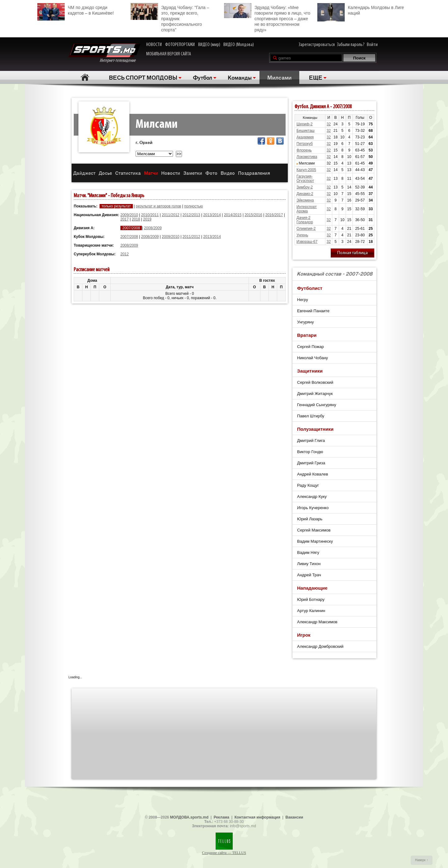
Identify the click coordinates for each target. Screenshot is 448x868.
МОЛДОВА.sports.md (189, 817)
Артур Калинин (311, 611)
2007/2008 (129, 237)
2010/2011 (150, 215)
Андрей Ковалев (313, 474)
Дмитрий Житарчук (315, 394)
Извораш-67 (307, 242)
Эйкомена (305, 200)
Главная (85, 77)
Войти (372, 45)
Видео (228, 173)
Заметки (193, 173)
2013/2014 (212, 215)
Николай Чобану (313, 358)
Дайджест (84, 173)
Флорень (304, 150)
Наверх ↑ (422, 860)
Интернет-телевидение (104, 53)
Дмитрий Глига (311, 441)
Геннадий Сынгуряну (317, 405)
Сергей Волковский (315, 382)
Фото (211, 173)
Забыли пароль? (351, 45)
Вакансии (294, 817)
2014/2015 (233, 215)
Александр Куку (312, 497)
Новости (171, 173)
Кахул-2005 (306, 170)
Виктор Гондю (310, 452)
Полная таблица (352, 253)
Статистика (128, 173)
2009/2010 (129, 215)
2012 (125, 254)
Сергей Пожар (310, 347)
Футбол (203, 77)
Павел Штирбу (311, 416)
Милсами (279, 77)
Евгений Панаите (313, 311)
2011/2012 (171, 215)
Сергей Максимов (314, 530)
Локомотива (307, 157)
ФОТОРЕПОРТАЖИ (180, 45)
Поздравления (254, 173)
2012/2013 (191, 215)
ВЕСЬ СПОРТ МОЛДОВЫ (143, 77)
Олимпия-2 (306, 229)
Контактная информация (257, 817)
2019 (147, 219)
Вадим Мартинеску (315, 541)
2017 (125, 219)
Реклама (222, 817)
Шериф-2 (305, 124)
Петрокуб (305, 144)
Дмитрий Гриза (311, 463)
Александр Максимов (317, 622)
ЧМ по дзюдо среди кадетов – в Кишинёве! (76, 9)
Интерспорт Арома (307, 209)
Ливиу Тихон (309, 564)
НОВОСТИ (154, 45)
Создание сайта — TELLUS (224, 853)
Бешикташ (306, 131)
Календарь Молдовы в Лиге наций (361, 9)
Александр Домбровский (320, 646)
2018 (136, 219)
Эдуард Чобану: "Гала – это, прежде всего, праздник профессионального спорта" (170, 18)
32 (329, 124)
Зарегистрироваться (317, 45)
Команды (240, 77)
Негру (303, 300)
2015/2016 (253, 215)
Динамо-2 (305, 194)
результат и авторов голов (158, 206)
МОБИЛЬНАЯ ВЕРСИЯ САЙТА (169, 54)
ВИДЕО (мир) (209, 45)
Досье (105, 173)
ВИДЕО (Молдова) (239, 45)
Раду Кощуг (308, 485)
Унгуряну (306, 322)
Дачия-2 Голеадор (305, 220)
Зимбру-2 (305, 187)
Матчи (151, 173)
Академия (305, 137)
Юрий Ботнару (311, 599)
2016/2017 (274, 215)
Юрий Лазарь (310, 519)
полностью (194, 206)
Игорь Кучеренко (313, 508)
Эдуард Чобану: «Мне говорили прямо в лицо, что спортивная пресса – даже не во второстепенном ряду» (267, 18)
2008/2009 (153, 228)
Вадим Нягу (308, 552)
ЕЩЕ (316, 77)
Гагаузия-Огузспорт (305, 179)
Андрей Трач (309, 575)
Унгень (302, 235)
